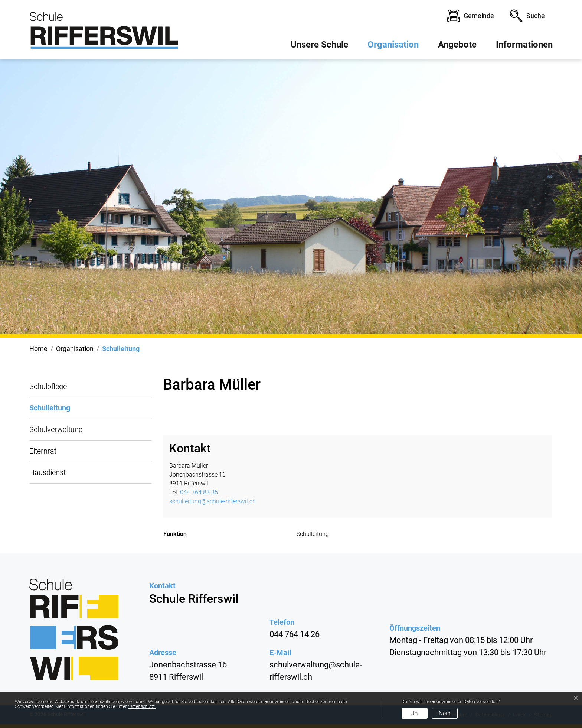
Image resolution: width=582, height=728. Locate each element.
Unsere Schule (319, 45)
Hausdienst (48, 472)
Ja (415, 713)
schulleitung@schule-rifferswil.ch (212, 501)
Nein (445, 713)
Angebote (457, 45)
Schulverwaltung (56, 429)
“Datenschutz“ (142, 706)
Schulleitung (50, 411)
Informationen (524, 45)
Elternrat (43, 451)
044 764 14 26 (295, 634)
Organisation (393, 45)
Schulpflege (48, 386)
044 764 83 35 (199, 492)
